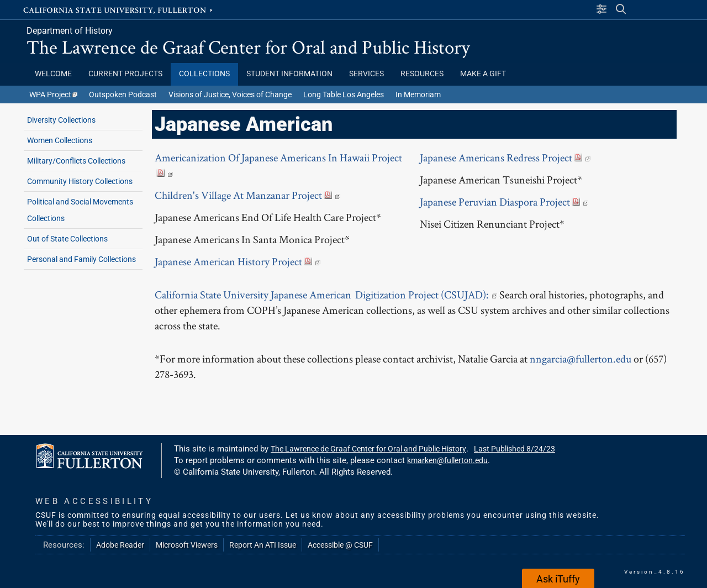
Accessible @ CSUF (340, 545)
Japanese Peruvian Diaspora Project (504, 202)
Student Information (289, 74)
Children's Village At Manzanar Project (247, 195)
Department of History (70, 31)
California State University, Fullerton (119, 9)
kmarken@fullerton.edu (447, 460)
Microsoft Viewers (187, 545)
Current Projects (125, 74)
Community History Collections (80, 181)
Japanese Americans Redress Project (505, 158)
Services (366, 74)
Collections (204, 74)
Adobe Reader (120, 545)
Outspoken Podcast (123, 95)
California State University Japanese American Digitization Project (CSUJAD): (327, 295)
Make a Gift (484, 74)
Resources (422, 74)
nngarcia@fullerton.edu (581, 359)
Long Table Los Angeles (344, 95)
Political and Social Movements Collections (80, 210)
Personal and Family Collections (81, 259)
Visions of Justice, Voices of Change (230, 95)
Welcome (53, 74)
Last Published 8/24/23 (515, 449)
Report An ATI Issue (263, 545)
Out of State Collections (67, 239)
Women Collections (60, 140)
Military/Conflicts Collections (76, 161)
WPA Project (53, 95)
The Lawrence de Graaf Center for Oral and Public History (248, 47)
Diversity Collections (61, 120)
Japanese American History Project (238, 261)
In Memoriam (418, 95)
